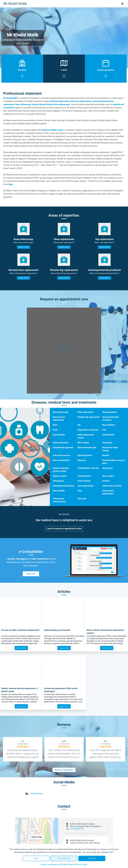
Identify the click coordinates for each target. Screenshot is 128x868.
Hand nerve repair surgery (110, 449)
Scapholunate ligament (63, 448)
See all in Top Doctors (64, 770)
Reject (36, 858)
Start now (31, 574)
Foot (104, 430)
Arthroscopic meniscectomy (59, 500)
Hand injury (107, 443)
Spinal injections (85, 455)
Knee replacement (85, 412)
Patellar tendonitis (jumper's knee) (61, 470)
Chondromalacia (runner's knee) (114, 462)
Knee (55, 425)
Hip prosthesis (109, 425)
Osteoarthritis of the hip (88, 468)
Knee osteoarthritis (61, 460)
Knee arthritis (59, 491)
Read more (24, 247)
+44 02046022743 (77, 829)
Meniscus (82, 460)
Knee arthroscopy (61, 412)
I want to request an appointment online (64, 529)
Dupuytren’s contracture (88, 430)
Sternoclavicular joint (87, 448)
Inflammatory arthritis (112, 486)
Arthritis (106, 481)
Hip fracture (107, 468)
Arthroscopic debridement (108, 492)
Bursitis (106, 455)
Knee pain (82, 499)
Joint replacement (86, 486)
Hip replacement (110, 412)
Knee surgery (108, 476)
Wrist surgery (83, 443)
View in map (37, 837)
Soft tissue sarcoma (62, 455)
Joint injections (84, 476)
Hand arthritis (59, 435)
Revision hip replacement (89, 417)
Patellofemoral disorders (64, 486)
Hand (55, 430)
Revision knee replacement (59, 419)
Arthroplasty (58, 481)
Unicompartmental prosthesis (110, 419)
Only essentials (64, 858)
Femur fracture (84, 481)
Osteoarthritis (108, 435)
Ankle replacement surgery (86, 436)
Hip (79, 425)
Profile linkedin (37, 794)
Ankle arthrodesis (61, 443)
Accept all (92, 858)
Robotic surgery (60, 476)
